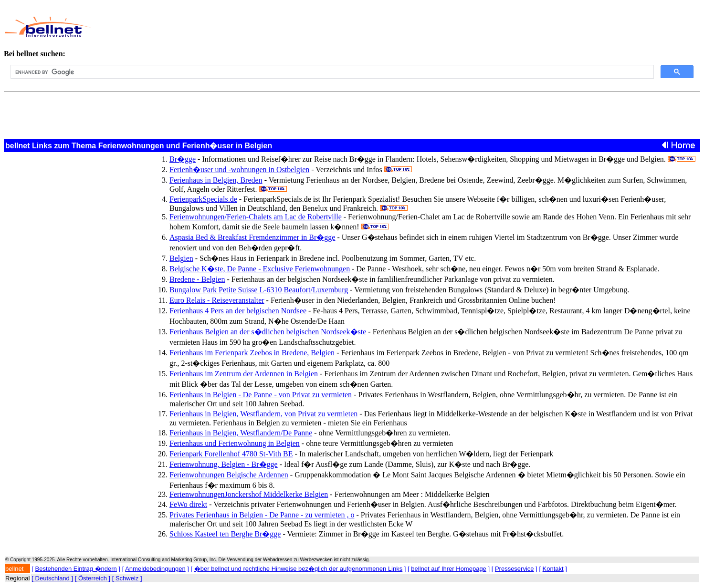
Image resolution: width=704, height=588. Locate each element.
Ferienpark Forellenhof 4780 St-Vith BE (231, 454)
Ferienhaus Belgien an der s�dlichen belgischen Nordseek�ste (268, 332)
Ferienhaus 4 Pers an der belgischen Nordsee (238, 311)
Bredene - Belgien (197, 279)
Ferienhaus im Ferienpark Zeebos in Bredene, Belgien (252, 353)
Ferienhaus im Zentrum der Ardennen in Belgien (244, 374)
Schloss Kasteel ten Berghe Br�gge (225, 534)
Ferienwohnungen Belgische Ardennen (229, 475)
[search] (331, 72)
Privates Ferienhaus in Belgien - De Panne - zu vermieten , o (262, 515)
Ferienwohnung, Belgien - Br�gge (224, 464)
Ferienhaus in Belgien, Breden (216, 180)
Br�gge (183, 159)
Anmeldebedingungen (155, 569)
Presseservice (515, 569)
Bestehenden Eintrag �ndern (76, 569)
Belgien (181, 258)
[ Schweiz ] (127, 578)
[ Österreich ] (93, 578)
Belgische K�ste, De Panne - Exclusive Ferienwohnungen (260, 269)
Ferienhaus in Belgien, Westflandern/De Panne (241, 433)
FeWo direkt (188, 504)
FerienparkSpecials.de (203, 199)
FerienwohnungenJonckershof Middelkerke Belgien (249, 494)
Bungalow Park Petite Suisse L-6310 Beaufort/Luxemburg (259, 290)
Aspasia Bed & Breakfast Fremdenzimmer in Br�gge (252, 237)
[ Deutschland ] (52, 578)
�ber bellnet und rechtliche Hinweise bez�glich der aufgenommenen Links (298, 569)
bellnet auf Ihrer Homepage (449, 569)
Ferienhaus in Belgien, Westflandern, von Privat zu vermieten (263, 414)
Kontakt (553, 569)
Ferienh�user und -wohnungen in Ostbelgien (239, 170)
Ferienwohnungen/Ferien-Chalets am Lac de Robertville (256, 217)
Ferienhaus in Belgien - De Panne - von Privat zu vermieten (261, 395)
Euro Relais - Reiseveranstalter (217, 300)
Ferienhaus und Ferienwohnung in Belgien (235, 443)
